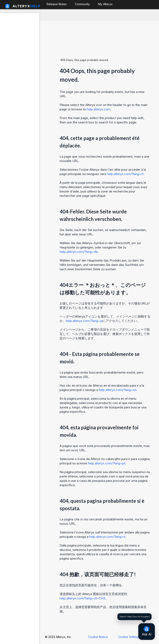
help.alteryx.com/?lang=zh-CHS (83, 598)
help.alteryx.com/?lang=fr (125, 174)
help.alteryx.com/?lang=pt (107, 463)
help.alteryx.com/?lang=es (118, 390)
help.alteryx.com (99, 109)
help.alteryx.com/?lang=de (79, 252)
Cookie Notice (98, 637)
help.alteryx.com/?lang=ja (84, 321)
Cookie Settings (129, 637)
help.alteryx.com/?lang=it (107, 537)
